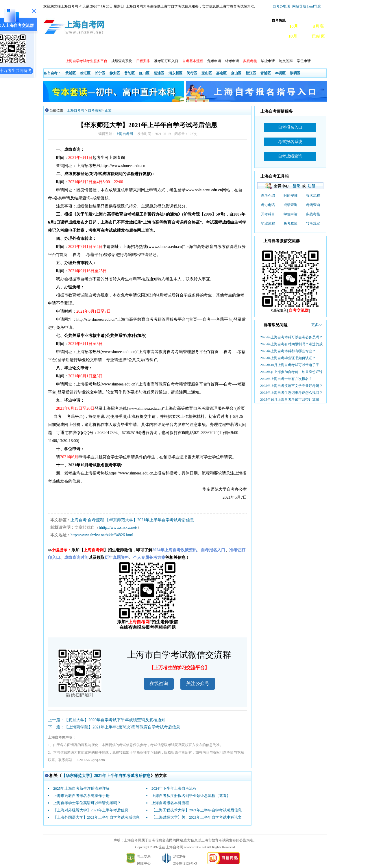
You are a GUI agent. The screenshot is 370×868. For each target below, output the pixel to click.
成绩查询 (291, 205)
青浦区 (266, 73)
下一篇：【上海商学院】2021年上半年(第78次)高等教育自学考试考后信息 (114, 727)
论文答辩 (286, 61)
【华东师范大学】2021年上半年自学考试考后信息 (149, 520)
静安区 (115, 73)
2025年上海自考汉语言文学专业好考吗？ (291, 386)
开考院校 (172, 49)
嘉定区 (221, 73)
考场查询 (313, 205)
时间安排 (291, 196)
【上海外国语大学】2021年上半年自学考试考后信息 (96, 817)
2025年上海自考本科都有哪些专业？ (288, 351)
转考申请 (232, 61)
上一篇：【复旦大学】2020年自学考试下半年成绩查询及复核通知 (107, 720)
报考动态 (97, 49)
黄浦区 (71, 73)
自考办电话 (281, 6)
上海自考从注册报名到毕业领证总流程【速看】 (191, 796)
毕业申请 (268, 61)
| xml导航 (314, 6)
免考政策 (291, 223)
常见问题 (247, 49)
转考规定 (313, 223)
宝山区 (207, 73)
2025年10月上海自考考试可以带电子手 (290, 365)
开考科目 (268, 214)
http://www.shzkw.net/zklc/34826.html (102, 535)
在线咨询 (159, 684)
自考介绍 (268, 196)
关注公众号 (198, 684)
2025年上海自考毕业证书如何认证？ (288, 358)
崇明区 (295, 73)
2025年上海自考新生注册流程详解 (81, 788)
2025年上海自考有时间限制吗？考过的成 (291, 344)
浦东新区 (175, 73)
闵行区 (192, 73)
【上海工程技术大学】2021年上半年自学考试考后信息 (197, 810)
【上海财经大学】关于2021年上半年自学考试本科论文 (197, 817)
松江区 (251, 73)
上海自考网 (75, 110)
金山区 (236, 73)
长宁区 (100, 73)
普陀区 (129, 73)
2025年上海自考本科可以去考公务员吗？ (291, 337)
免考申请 (214, 61)
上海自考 (79, 520)
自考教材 (222, 49)
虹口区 (144, 73)
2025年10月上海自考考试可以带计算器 (290, 400)
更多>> (317, 325)
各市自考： (52, 73)
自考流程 (95, 110)
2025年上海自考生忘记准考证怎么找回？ (291, 393)
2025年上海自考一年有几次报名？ (286, 379)
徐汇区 (85, 73)
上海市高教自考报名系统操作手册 (81, 796)
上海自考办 (298, 49)
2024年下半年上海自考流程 (174, 788)
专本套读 (197, 49)
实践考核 (313, 214)
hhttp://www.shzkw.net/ (118, 527)
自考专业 (147, 49)
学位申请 (304, 61)
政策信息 (73, 49)
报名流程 (313, 196)
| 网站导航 (298, 6)
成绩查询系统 (122, 61)
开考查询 (122, 49)
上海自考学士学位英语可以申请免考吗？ (87, 803)
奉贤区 (280, 73)
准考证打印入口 (166, 61)
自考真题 (271, 49)
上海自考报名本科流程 (170, 803)
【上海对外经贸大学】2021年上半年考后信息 (91, 810)
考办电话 (268, 205)
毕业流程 (268, 223)
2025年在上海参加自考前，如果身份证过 (291, 372)
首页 (52, 49)
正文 (108, 110)
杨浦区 (159, 73)
